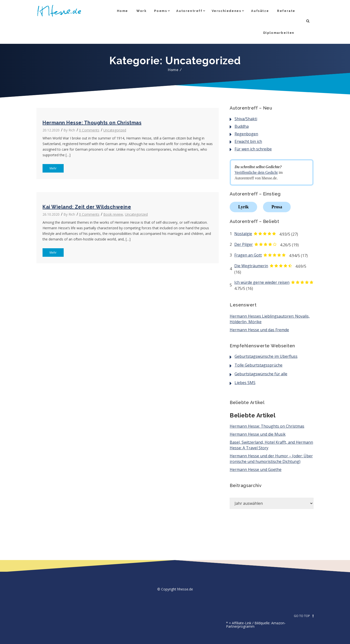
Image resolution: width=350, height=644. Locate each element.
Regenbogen (246, 134)
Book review (113, 214)
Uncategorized (115, 130)
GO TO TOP (304, 616)
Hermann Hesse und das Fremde (259, 330)
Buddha (242, 126)
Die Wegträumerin (251, 266)
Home (122, 11)
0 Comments (89, 130)
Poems (161, 11)
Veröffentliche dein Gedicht (256, 172)
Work (141, 11)
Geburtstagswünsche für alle (261, 374)
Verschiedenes (227, 11)
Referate (286, 11)
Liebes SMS (245, 383)
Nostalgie (243, 234)
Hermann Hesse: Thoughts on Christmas (92, 123)
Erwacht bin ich (248, 141)
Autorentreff (189, 11)
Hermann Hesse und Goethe (256, 469)
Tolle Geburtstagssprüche (258, 365)
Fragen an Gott (248, 255)
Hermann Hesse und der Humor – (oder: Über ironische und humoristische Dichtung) (271, 459)
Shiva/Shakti (246, 119)
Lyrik (243, 207)
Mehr (50, 168)
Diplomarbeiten (279, 33)
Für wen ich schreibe (253, 149)
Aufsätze (260, 11)
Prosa (277, 207)
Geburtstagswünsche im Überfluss (266, 356)
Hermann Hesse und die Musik (258, 434)
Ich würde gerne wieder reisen (262, 282)
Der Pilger (244, 244)
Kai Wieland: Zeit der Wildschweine (87, 207)
